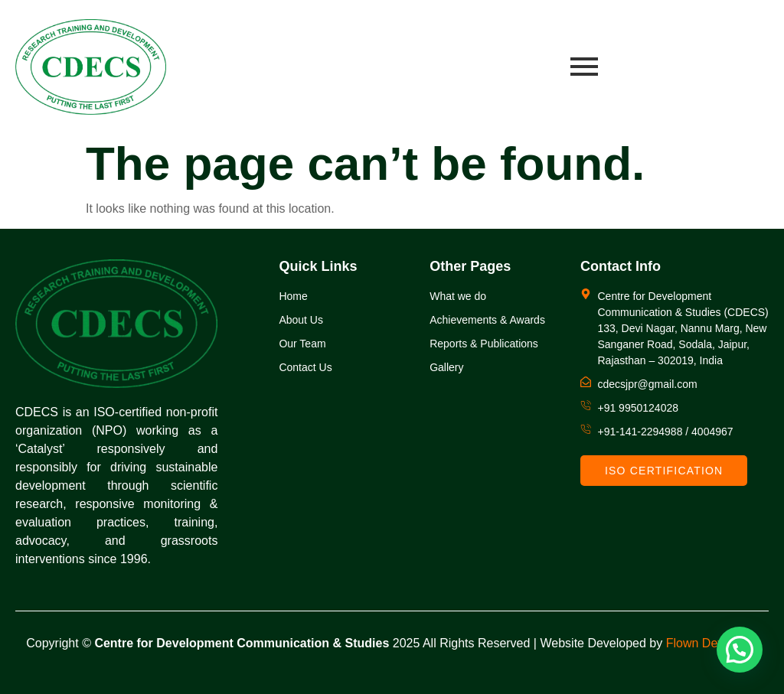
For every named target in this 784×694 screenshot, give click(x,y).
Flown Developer (712, 643)
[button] (740, 650)
